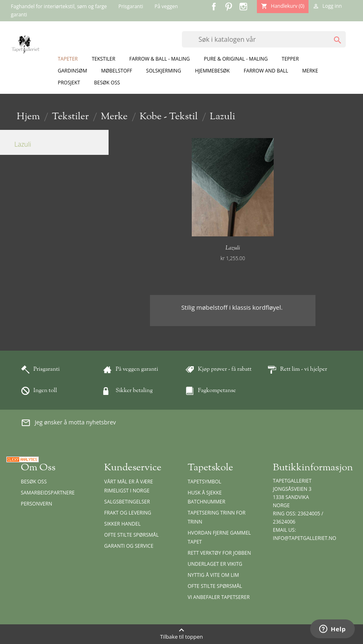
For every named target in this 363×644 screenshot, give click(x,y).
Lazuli (23, 144)
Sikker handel (122, 524)
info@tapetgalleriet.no (304, 538)
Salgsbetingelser (127, 502)
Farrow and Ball (266, 71)
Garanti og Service (129, 546)
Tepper (290, 59)
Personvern (37, 504)
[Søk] (264, 39)
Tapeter (68, 59)
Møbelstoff (117, 71)
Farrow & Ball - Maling (160, 59)
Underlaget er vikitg (215, 564)
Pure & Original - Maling (236, 59)
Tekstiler (104, 59)
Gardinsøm (73, 71)
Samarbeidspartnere (48, 493)
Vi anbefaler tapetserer (219, 597)
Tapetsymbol (204, 482)
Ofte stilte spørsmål (131, 535)
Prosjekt (69, 83)
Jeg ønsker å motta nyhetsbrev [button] (68, 423)
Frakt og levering (128, 513)
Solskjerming (164, 71)
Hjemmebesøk (212, 71)
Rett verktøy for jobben (219, 553)
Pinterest (229, 7)
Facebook (214, 7)
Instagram (243, 7)
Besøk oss (107, 83)
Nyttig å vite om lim (213, 575)
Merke (310, 71)
